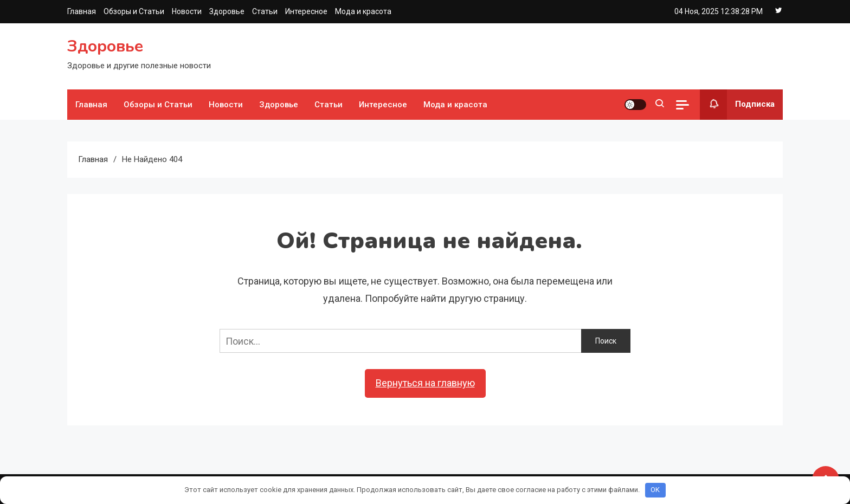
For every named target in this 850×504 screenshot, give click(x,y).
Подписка (737, 105)
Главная (82, 11)
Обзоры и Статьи (134, 11)
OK (655, 490)
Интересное (306, 11)
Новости (187, 11)
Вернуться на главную (425, 383)
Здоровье (227, 11)
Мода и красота (363, 11)
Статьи (265, 11)
